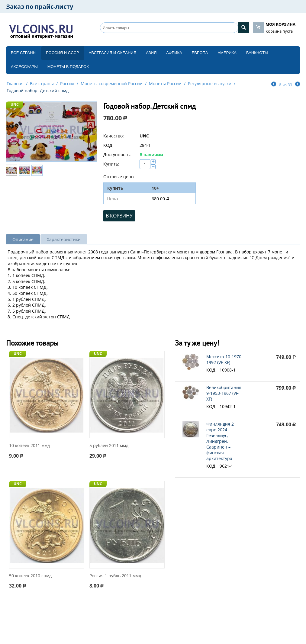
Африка (174, 53)
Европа (200, 53)
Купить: (111, 164)
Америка (227, 53)
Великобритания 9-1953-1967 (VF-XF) (224, 393)
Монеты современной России (112, 84)
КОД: (108, 145)
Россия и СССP (62, 53)
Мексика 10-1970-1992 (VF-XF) (225, 359)
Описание (23, 239)
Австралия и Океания (113, 53)
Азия (151, 53)
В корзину (119, 216)
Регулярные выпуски (210, 84)
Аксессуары (24, 67)
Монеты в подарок (68, 67)
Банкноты (257, 53)
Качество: (114, 136)
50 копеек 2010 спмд (30, 576)
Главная (15, 84)
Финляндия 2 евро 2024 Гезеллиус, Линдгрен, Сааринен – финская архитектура (220, 441)
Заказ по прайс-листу (40, 6)
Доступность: (117, 155)
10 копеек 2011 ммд (29, 446)
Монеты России (165, 84)
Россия (67, 84)
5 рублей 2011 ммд (109, 446)
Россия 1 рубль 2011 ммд (115, 576)
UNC (15, 104)
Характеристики (64, 239)
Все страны (24, 53)
